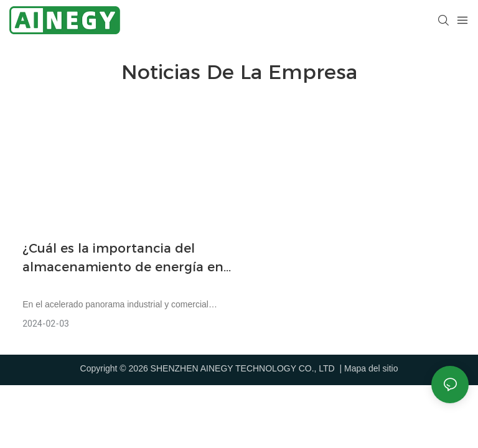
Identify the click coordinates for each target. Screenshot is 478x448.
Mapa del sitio (371, 368)
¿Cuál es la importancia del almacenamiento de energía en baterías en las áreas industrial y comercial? (125, 259)
